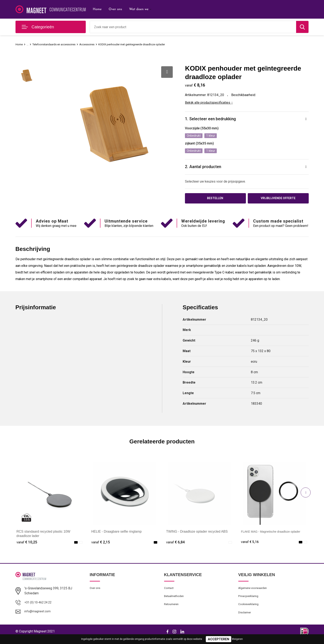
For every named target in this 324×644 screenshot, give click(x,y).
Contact (170, 591)
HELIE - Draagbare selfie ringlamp (117, 534)
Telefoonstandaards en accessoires (58, 44)
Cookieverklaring (249, 609)
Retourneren (172, 609)
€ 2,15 (101, 545)
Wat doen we (139, 9)
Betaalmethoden (175, 600)
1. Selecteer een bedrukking (213, 119)
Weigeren (237, 639)
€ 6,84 (175, 545)
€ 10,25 (27, 545)
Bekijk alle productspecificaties (209, 103)
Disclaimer (245, 618)
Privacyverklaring (250, 600)
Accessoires (95, 44)
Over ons (115, 9)
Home (97, 9)
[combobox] (193, 27)
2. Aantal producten (205, 169)
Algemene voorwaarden (254, 591)
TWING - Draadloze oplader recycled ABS (197, 534)
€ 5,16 (250, 545)
